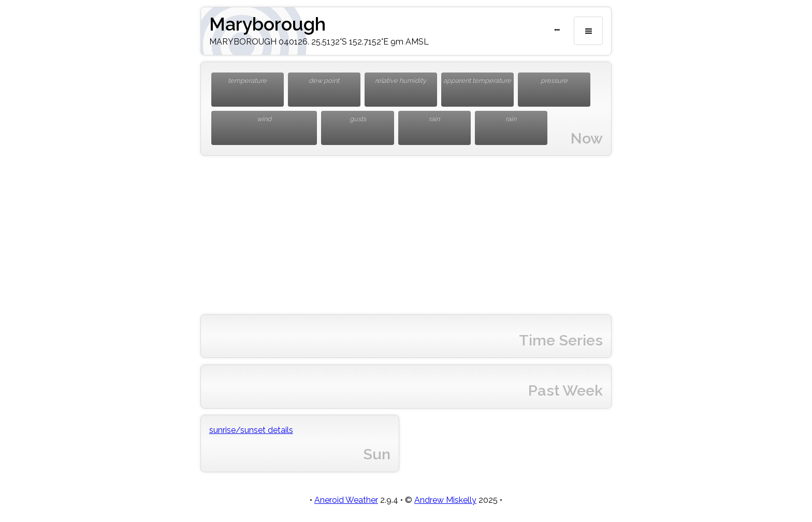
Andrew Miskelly (445, 500)
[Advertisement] (406, 235)
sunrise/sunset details (251, 430)
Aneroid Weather (346, 500)
